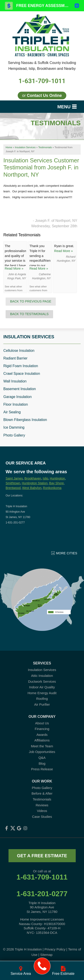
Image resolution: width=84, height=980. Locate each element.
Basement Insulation (20, 389)
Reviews (42, 805)
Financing (42, 729)
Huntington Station (35, 483)
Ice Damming (14, 427)
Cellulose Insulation (19, 351)
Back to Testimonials (29, 314)
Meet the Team (42, 746)
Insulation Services (29, 337)
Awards (42, 735)
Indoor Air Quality (42, 687)
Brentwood (13, 488)
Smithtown (13, 483)
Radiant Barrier (15, 358)
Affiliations (42, 740)
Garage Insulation (17, 397)
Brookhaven (33, 478)
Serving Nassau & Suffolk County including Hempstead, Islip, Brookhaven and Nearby (42, 66)
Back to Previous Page (31, 301)
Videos (42, 811)
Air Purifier (42, 704)
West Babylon (32, 488)
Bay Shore (56, 483)
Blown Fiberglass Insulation (25, 420)
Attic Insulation (42, 676)
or (42, 95)
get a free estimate (42, 856)
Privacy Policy (55, 949)
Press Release (42, 769)
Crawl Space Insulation (22, 374)
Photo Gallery (14, 435)
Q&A (42, 758)
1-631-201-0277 (42, 894)
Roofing (42, 699)
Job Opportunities (42, 752)
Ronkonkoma (52, 488)
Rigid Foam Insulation (21, 366)
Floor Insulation (16, 404)
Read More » (14, 268)
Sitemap (46, 955)
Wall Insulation (15, 381)
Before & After (42, 793)
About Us (42, 723)
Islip (46, 478)
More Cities (67, 553)
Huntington (57, 478)
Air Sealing (12, 412)
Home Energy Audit (42, 693)
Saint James (14, 478)
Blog (42, 763)
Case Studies (42, 817)
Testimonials (42, 799)
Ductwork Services (42, 681)
